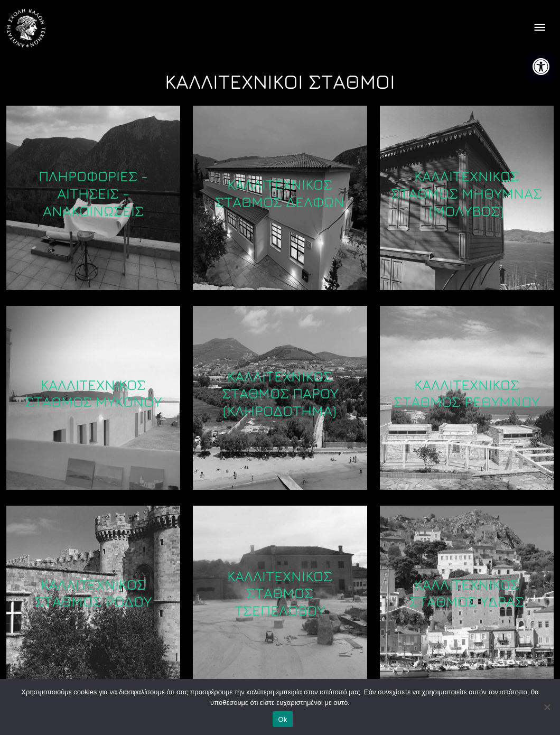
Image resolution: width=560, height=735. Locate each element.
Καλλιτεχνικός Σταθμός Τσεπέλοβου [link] (280, 593)
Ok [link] (282, 719)
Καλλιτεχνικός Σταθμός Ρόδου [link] (93, 593)
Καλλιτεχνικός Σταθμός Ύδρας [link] (467, 593)
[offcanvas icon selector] (540, 28)
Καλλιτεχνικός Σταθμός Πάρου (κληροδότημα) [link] (280, 393)
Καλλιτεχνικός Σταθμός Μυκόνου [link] (93, 393)
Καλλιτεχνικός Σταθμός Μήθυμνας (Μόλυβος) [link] (466, 194)
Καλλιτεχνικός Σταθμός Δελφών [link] (280, 194)
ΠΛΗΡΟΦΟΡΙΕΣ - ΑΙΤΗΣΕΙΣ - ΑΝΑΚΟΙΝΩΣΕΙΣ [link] (93, 194)
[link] (541, 67)
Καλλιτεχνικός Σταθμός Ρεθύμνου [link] (466, 393)
